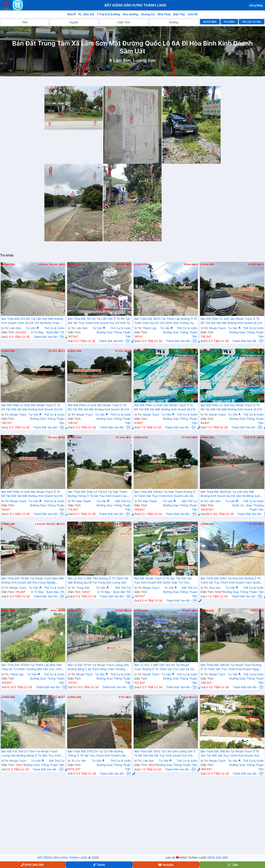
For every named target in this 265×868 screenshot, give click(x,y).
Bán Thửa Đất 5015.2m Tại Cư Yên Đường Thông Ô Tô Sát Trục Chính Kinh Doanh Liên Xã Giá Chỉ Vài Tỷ (99, 754)
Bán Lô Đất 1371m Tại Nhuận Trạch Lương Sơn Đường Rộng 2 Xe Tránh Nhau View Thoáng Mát (98, 667)
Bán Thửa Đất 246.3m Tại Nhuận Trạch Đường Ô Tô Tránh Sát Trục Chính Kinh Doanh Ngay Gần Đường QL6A (231, 667)
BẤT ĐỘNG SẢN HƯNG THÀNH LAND (62, 858)
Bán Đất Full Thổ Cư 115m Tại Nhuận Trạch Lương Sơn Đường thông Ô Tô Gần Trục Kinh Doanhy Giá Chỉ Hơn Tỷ (31, 754)
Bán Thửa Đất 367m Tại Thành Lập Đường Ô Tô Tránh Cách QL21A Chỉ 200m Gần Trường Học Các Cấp (166, 321)
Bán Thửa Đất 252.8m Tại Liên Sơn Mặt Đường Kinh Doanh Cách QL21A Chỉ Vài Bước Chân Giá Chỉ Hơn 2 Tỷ (32, 321)
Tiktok (99, 865)
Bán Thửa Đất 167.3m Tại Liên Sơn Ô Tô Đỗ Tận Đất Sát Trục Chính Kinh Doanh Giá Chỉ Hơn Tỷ (99, 321)
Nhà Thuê (164, 14)
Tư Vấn (33, 328)
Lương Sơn (8, 264)
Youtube (166, 865)
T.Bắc (252, 264)
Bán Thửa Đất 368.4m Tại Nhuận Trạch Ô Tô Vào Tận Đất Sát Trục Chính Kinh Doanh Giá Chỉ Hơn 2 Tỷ (230, 754)
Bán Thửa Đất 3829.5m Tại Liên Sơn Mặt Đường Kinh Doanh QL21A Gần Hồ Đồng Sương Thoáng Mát (232, 494)
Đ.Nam (118, 524)
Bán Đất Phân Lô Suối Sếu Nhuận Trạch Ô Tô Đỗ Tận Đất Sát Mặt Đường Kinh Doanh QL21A (231, 321)
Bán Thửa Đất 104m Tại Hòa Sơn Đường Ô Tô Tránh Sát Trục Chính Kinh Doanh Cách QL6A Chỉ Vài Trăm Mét (231, 581)
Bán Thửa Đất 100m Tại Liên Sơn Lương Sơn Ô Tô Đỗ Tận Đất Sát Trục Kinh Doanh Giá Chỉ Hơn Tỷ (165, 754)
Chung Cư (148, 14)
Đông (119, 611)
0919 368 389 (218, 858)
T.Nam (121, 437)
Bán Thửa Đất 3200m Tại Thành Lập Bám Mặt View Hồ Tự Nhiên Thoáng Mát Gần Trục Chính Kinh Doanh (32, 667)
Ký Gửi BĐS (210, 22)
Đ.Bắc (54, 264)
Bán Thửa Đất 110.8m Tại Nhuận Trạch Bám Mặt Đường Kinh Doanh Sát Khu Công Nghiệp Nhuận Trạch (33, 581)
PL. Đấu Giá (86, 14)
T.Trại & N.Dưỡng (108, 14)
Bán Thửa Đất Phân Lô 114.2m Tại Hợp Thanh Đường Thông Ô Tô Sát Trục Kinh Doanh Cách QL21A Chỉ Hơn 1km (98, 494)
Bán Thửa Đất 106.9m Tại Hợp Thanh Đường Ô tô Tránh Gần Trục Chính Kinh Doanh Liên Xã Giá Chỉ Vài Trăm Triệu (165, 494)
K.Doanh (43, 264)
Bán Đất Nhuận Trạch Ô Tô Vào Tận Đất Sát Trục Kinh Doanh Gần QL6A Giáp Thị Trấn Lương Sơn (163, 581)
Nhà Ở (72, 14)
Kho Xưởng (130, 14)
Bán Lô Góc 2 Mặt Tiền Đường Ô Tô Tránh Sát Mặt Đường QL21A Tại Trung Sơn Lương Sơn (98, 580)
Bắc (54, 611)
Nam (188, 264)
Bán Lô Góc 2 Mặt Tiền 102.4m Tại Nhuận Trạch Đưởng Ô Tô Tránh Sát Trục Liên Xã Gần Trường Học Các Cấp (165, 667)
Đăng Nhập (256, 5)
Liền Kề (193, 14)
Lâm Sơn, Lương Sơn (135, 60)
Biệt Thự (179, 14)
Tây (253, 437)
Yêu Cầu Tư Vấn (252, 22)
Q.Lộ (247, 437)
